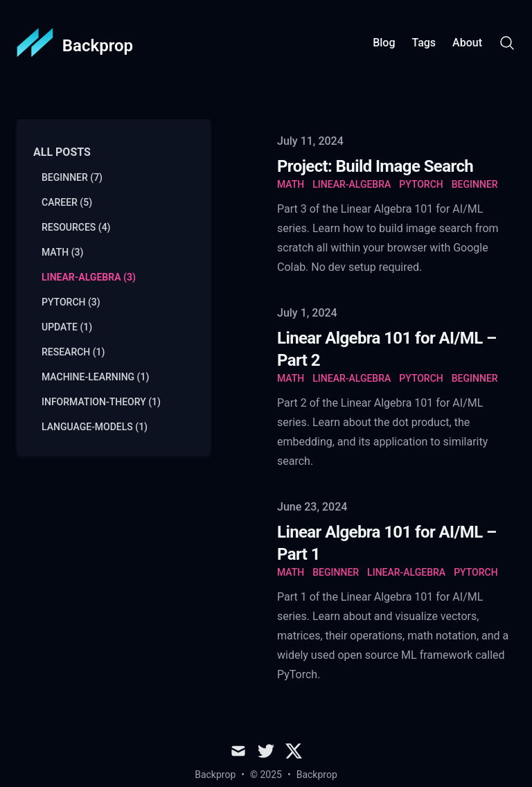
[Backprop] (75, 43)
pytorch (421, 184)
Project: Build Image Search (375, 166)
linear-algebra (352, 184)
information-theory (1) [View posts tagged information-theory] (101, 402)
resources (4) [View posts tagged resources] (76, 227)
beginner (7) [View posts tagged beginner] (72, 177)
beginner (475, 184)
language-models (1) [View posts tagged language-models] (95, 427)
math (291, 184)
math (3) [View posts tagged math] (62, 252)
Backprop (317, 775)
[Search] (507, 43)
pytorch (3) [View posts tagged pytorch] (71, 302)
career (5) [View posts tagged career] (67, 202)
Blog (384, 43)
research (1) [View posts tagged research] (73, 352)
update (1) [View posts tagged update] (67, 327)
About (467, 43)
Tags (424, 43)
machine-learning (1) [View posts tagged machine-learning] (95, 377)
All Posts (62, 152)
